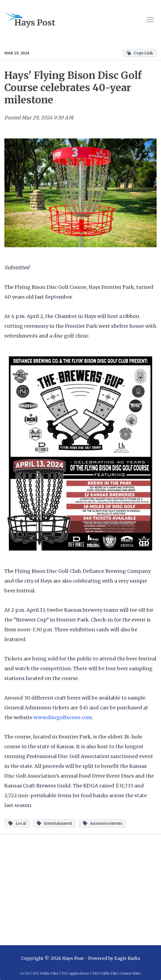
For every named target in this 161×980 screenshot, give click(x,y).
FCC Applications (76, 973)
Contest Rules (130, 973)
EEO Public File (105, 973)
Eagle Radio (127, 958)
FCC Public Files (46, 973)
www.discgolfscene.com (63, 717)
